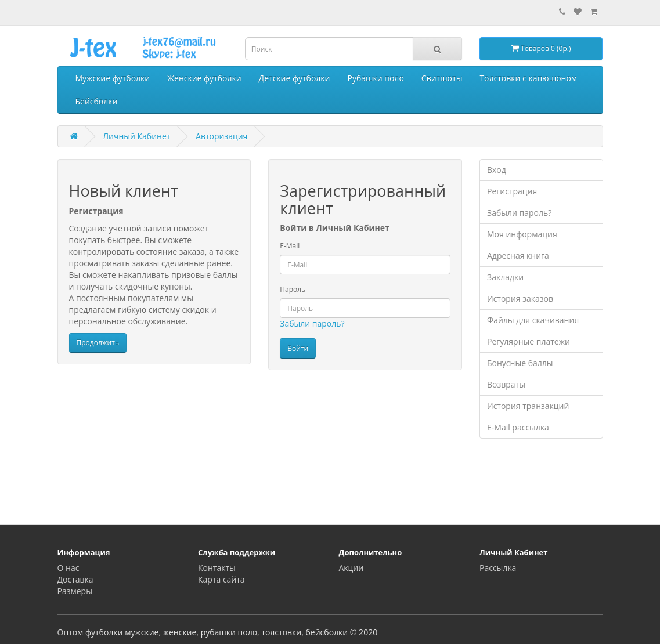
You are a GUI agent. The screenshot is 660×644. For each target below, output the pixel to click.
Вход (497, 170)
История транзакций (528, 406)
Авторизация (221, 136)
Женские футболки (204, 78)
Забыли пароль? (312, 323)
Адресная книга (518, 256)
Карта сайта (221, 579)
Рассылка (498, 568)
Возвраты (506, 384)
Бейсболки (97, 101)
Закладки (505, 277)
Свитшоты (442, 78)
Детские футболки (295, 78)
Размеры (75, 591)
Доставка (75, 579)
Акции (351, 568)
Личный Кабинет (136, 136)
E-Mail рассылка (518, 427)
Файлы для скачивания (533, 320)
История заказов (520, 299)
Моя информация (522, 234)
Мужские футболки (113, 78)
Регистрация (512, 191)
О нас (68, 568)
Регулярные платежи (529, 341)
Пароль (293, 289)
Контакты (217, 568)
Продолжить (98, 343)
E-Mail (290, 246)
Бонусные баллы (520, 363)
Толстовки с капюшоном (528, 78)
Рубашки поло (376, 78)
